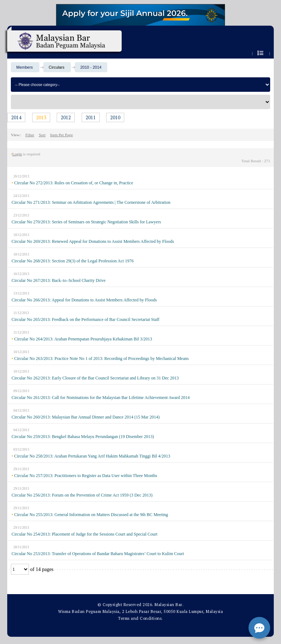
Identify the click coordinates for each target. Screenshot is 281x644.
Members (25, 67)
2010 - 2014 (91, 67)
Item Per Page (62, 135)
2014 (16, 117)
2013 (41, 117)
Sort (42, 135)
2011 (91, 117)
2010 (115, 117)
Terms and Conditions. (140, 618)
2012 (66, 117)
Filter (30, 135)
